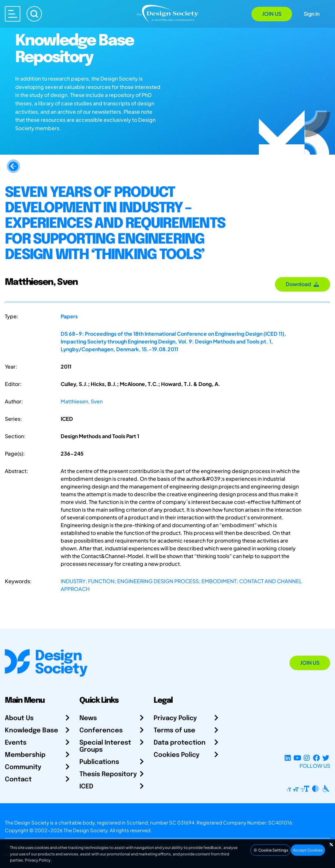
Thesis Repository (108, 774)
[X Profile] (326, 758)
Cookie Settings (270, 850)
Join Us (272, 14)
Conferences (101, 731)
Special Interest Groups (105, 746)
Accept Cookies (308, 850)
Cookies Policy (177, 755)
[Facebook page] (316, 758)
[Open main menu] (13, 14)
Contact (18, 780)
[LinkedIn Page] (288, 758)
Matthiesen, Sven (82, 401)
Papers (69, 316)
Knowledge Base (31, 731)
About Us (19, 718)
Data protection (180, 743)
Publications (99, 762)
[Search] (34, 14)
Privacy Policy (175, 718)
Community (23, 767)
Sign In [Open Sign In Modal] (312, 14)
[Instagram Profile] (307, 758)
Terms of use (174, 731)
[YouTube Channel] (297, 758)
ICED (86, 787)
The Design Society (86, 830)
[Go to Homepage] (167, 13)
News (88, 718)
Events (16, 743)
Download (303, 284)
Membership (25, 755)
